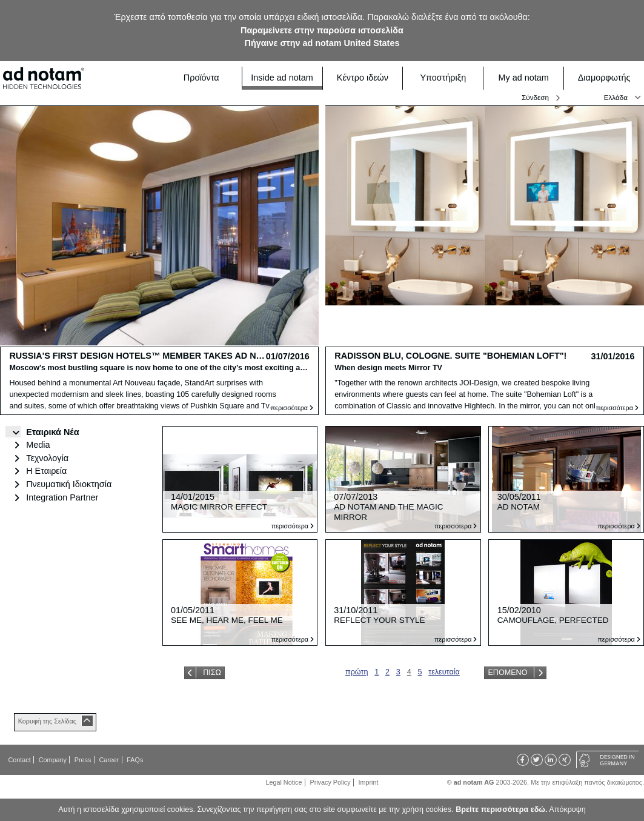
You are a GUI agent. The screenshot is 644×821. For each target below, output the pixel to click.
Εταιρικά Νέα (53, 432)
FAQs (135, 760)
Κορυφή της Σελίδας (47, 721)
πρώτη (357, 672)
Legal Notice (284, 782)
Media (38, 445)
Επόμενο (507, 673)
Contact (20, 760)
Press (83, 760)
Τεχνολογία (47, 458)
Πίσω (212, 673)
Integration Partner (62, 497)
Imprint (369, 782)
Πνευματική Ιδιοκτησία (69, 484)
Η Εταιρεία (46, 471)
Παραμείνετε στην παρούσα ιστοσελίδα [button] (322, 30)
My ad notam (528, 78)
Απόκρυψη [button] (567, 809)
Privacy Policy (330, 782)
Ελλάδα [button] (616, 98)
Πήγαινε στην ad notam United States (322, 43)
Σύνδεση (535, 97)
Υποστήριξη (448, 78)
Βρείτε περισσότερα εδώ (500, 809)
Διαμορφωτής (607, 78)
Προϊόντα (209, 78)
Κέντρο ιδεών (366, 78)
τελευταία (444, 672)
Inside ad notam (283, 77)
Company (53, 760)
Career (109, 760)
